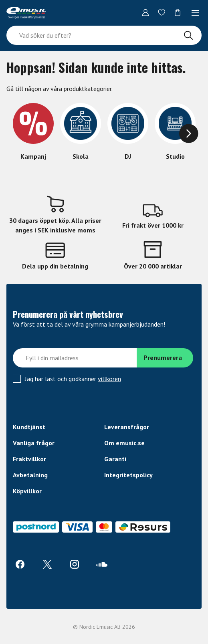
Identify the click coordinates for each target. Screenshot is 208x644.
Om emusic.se (124, 443)
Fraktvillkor (29, 459)
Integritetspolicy (128, 475)
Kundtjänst (29, 427)
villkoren (109, 379)
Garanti (115, 459)
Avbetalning (30, 475)
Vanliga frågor (34, 443)
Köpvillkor (27, 491)
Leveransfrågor (127, 427)
